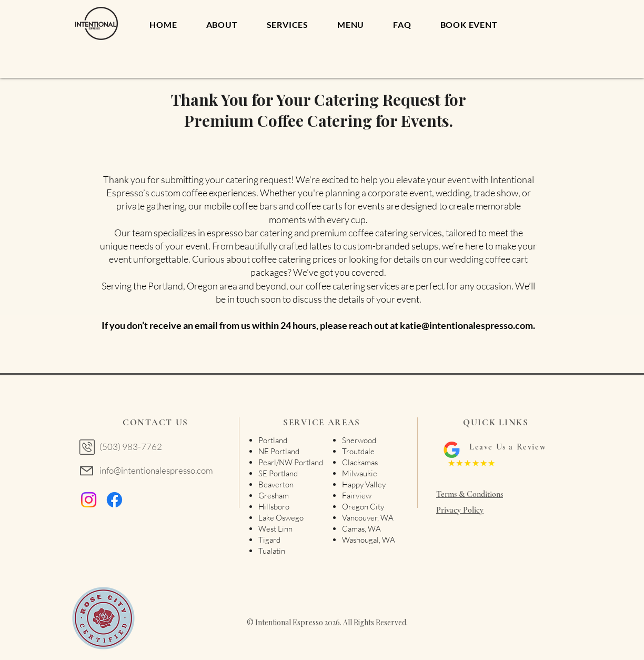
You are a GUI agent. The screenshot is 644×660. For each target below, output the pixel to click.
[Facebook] (114, 500)
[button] (469, 24)
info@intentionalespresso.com (156, 470)
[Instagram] (89, 500)
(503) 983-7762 (131, 447)
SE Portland (278, 473)
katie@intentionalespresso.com (466, 325)
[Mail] (87, 471)
